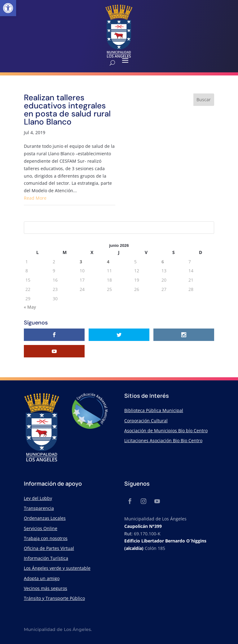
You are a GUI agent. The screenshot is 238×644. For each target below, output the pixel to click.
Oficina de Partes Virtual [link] (49, 548)
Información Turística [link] (46, 558)
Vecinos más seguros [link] (46, 588)
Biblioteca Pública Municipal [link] (154, 410)
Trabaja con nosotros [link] (46, 538)
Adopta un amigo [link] (42, 578)
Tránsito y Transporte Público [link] (54, 598)
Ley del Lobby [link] (38, 498)
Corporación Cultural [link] (146, 421)
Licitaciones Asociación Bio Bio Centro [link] (163, 440)
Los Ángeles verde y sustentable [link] (57, 568)
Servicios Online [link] (41, 528)
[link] (8, 8)
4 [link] (108, 262)
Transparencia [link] (39, 508)
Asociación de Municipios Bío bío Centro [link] (166, 431)
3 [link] (81, 262)
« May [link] (30, 307)
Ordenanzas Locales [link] (45, 518)
